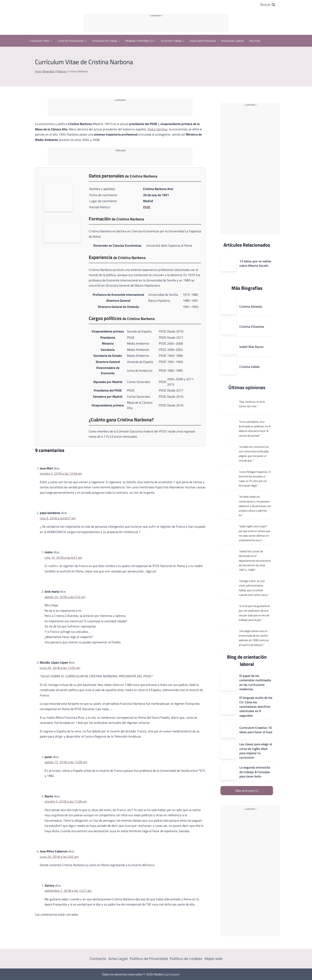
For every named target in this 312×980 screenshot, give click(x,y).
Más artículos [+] (247, 791)
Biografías (49, 71)
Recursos (255, 41)
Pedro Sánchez (157, 129)
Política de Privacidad (149, 959)
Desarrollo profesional (203, 41)
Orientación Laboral (232, 41)
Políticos (61, 71)
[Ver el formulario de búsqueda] (268, 5)
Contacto (98, 959)
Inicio (38, 71)
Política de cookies (186, 959)
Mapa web (214, 959)
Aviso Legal (118, 959)
